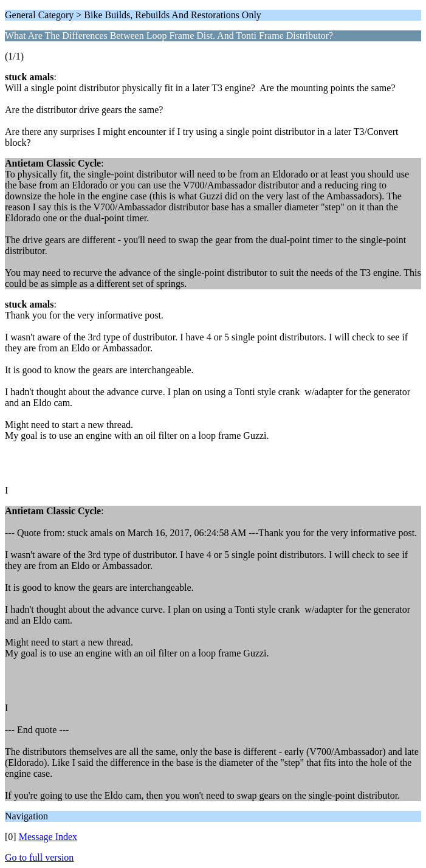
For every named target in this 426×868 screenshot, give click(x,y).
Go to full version (39, 857)
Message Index (48, 837)
